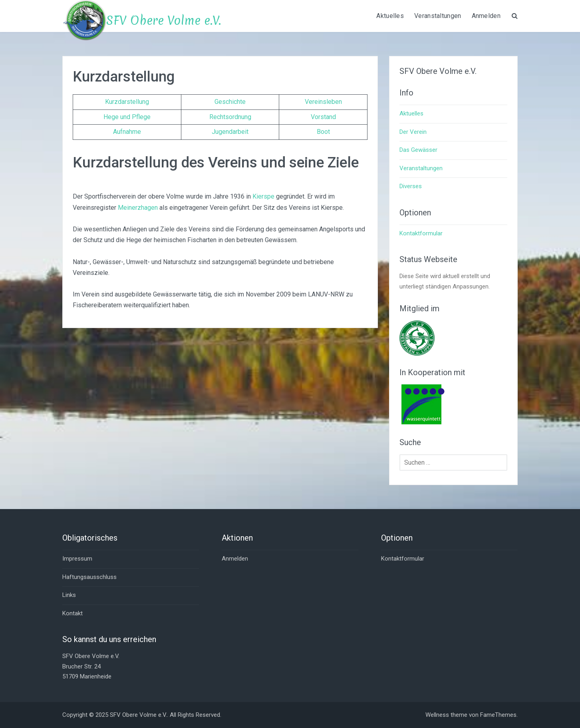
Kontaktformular (421, 233)
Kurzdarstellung (127, 102)
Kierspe (263, 196)
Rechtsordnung (230, 117)
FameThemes (498, 715)
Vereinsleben (323, 102)
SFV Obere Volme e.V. (164, 21)
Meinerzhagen (138, 208)
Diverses (411, 186)
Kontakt (72, 613)
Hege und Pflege (127, 117)
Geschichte (230, 102)
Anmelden (486, 16)
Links (69, 595)
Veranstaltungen (438, 16)
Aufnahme (127, 132)
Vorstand (323, 117)
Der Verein (413, 132)
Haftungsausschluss (89, 577)
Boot (323, 132)
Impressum (77, 559)
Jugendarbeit (230, 132)
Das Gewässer (418, 150)
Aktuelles (390, 16)
